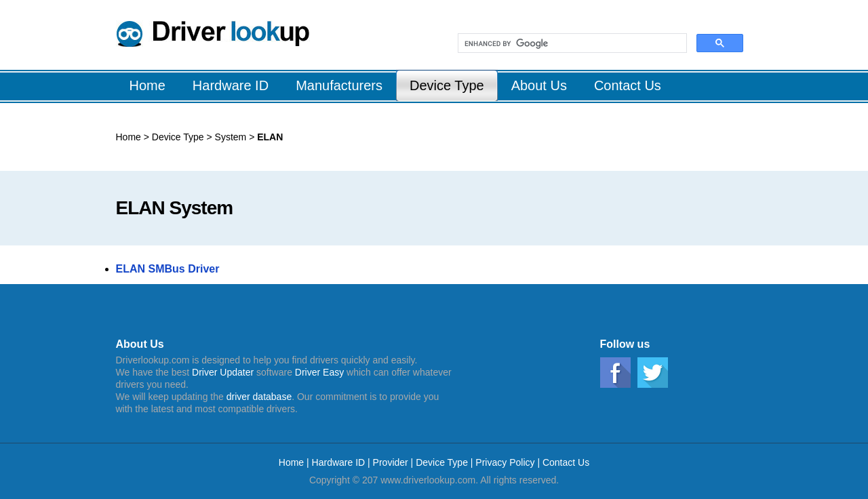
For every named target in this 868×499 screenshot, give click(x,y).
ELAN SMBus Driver (168, 269)
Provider (391, 462)
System (230, 137)
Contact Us (566, 462)
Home (129, 137)
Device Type (179, 137)
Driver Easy (319, 372)
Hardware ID (340, 462)
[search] (571, 43)
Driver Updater (223, 372)
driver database (259, 397)
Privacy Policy (505, 462)
